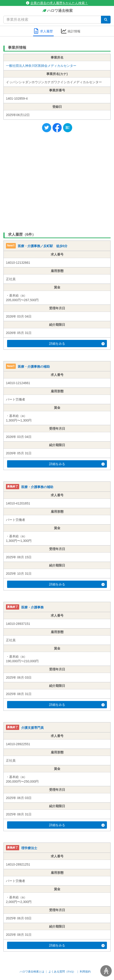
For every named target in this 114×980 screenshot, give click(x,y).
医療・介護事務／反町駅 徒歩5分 (43, 246)
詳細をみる (77, 344)
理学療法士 (29, 848)
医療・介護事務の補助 (34, 367)
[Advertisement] (57, 181)
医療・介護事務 (32, 607)
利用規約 (85, 972)
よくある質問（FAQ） (62, 972)
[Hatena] (68, 128)
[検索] (106, 20)
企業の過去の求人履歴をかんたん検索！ (57, 3)
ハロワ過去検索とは (32, 972)
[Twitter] (47, 128)
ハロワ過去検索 (57, 11)
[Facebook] (57, 128)
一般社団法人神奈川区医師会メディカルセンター (41, 66)
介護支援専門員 (32, 728)
